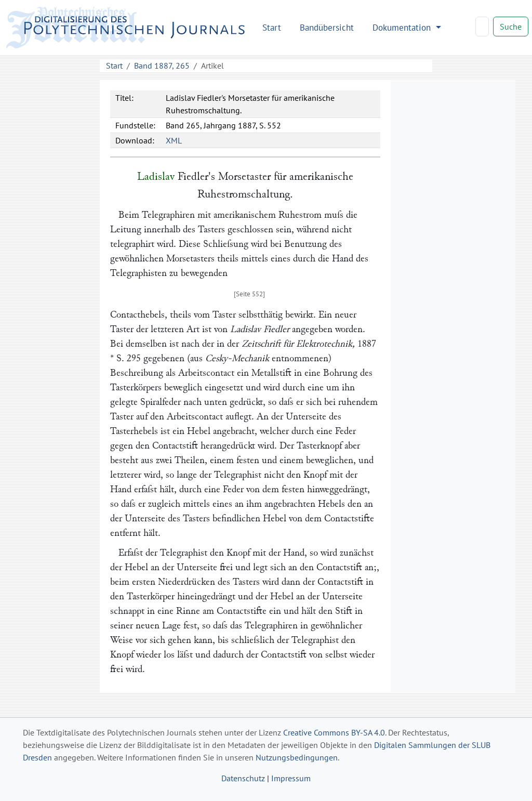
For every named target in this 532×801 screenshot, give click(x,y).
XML (174, 140)
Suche (511, 27)
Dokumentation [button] (403, 27)
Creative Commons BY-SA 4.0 (334, 732)
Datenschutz (243, 778)
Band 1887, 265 (162, 65)
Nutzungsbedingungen (297, 757)
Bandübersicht (327, 27)
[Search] (482, 27)
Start (272, 27)
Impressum (291, 778)
